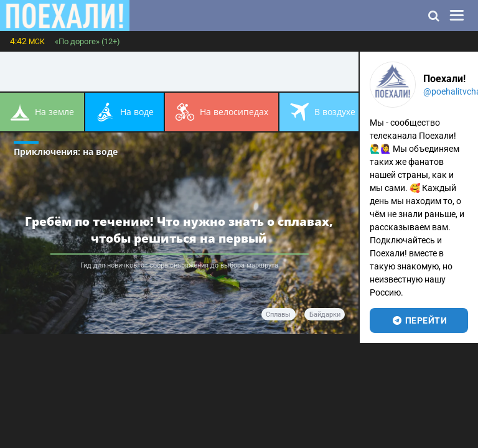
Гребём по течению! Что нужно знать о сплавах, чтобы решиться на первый (179, 230)
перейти (419, 320)
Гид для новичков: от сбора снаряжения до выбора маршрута (179, 265)
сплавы (278, 315)
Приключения (66, 152)
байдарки (325, 315)
